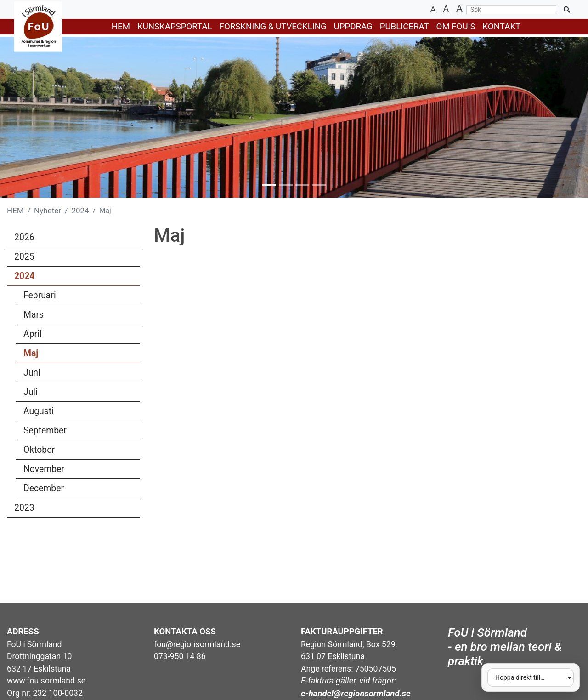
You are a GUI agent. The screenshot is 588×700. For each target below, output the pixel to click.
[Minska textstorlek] (433, 9)
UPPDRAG (353, 27)
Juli (80, 393)
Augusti (80, 413)
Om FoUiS (456, 27)
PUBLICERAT (404, 27)
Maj (31, 353)
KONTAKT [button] (502, 27)
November (80, 471)
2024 (80, 211)
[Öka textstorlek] (459, 9)
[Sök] (511, 10)
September (80, 432)
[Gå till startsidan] (33, 27)
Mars (80, 316)
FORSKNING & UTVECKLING (273, 27)
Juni (80, 374)
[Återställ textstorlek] (446, 9)
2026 (24, 237)
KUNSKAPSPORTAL (175, 27)
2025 (24, 257)
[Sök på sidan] (567, 10)
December (80, 490)
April (80, 336)
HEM (121, 27)
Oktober (80, 451)
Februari (80, 297)
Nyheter (48, 211)
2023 (24, 508)
